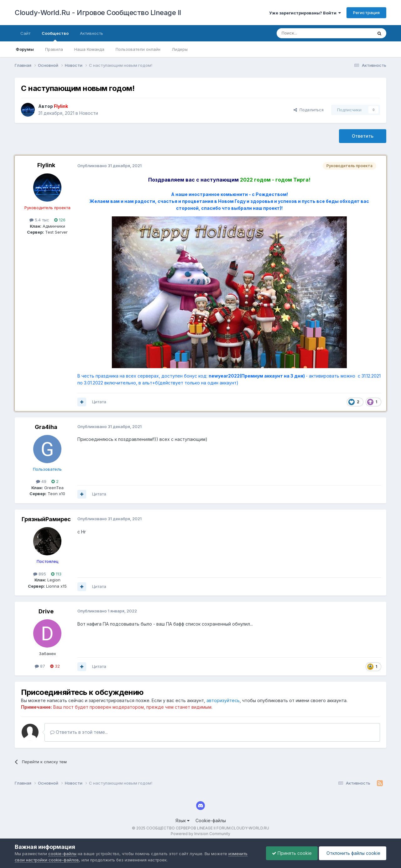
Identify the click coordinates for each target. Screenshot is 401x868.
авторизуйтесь (223, 700)
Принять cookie (290, 853)
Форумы (25, 49)
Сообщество (55, 36)
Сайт (25, 33)
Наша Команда (89, 49)
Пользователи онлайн (138, 49)
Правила (54, 49)
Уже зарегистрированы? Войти (305, 13)
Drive (46, 611)
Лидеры (180, 49)
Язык (182, 820)
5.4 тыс (39, 220)
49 (41, 481)
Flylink (46, 165)
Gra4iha (46, 427)
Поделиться (309, 110)
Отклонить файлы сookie (352, 853)
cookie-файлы (62, 854)
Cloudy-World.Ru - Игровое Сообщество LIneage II (98, 13)
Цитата (99, 402)
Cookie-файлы (211, 820)
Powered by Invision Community (200, 834)
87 (40, 666)
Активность (91, 33)
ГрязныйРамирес (46, 519)
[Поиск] (310, 33)
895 (40, 574)
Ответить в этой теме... (79, 732)
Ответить (363, 136)
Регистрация (366, 13)
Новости (89, 113)
